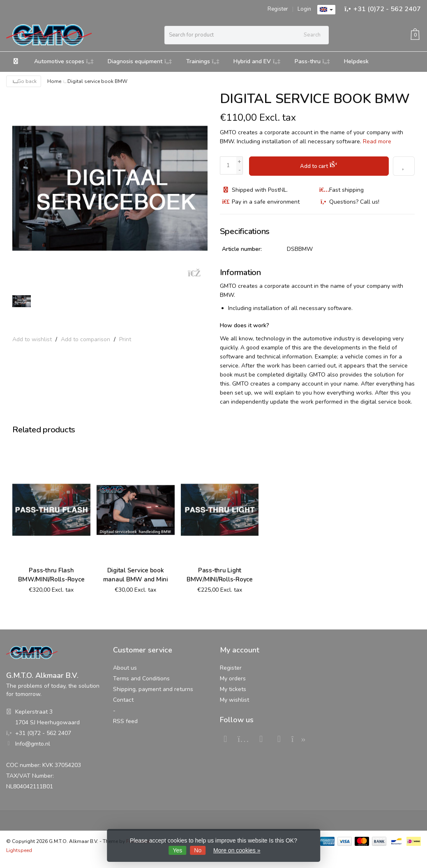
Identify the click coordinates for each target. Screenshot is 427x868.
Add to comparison (85, 339)
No (198, 850)
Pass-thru (312, 61)
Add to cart (319, 165)
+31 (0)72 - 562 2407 (387, 9)
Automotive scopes (64, 61)
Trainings (203, 61)
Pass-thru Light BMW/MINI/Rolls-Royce (220, 574)
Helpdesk (356, 61)
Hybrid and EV (257, 61)
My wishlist (234, 699)
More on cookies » (237, 850)
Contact (123, 699)
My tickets (233, 689)
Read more (377, 141)
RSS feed (125, 721)
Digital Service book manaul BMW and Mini (136, 574)
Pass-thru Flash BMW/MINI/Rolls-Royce (51, 574)
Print (125, 339)
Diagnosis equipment (140, 61)
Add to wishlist (32, 339)
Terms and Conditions (141, 678)
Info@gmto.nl (33, 743)
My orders (233, 678)
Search (312, 35)
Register (278, 9)
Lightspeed (19, 850)
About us (125, 667)
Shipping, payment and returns (153, 689)
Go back (24, 81)
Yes (178, 850)
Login (304, 9)
